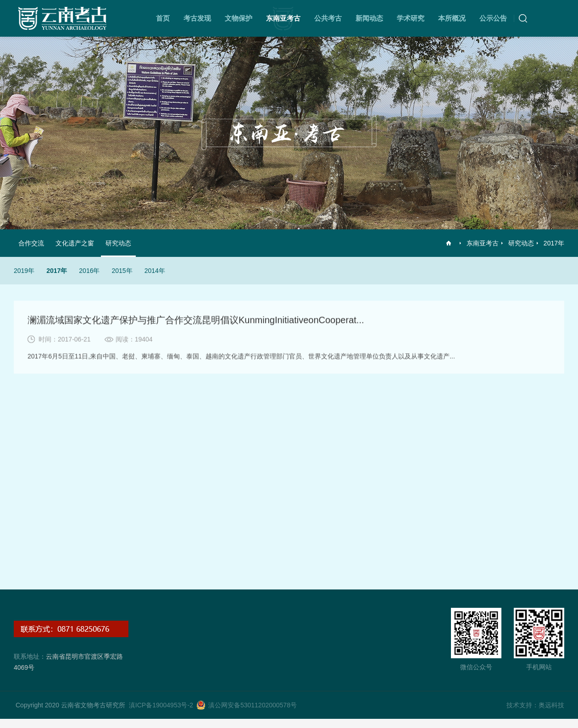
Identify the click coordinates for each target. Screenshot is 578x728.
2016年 (89, 271)
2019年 (24, 271)
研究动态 (521, 243)
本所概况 (452, 18)
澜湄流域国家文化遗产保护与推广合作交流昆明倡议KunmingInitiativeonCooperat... (196, 321)
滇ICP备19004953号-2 (161, 705)
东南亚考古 (283, 18)
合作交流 (31, 243)
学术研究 (411, 18)
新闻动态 (369, 18)
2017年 (554, 243)
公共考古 (328, 18)
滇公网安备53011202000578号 (253, 705)
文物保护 (239, 18)
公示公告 (493, 18)
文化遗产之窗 (75, 243)
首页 (163, 18)
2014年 (155, 271)
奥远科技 (551, 705)
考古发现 (197, 18)
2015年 (122, 271)
